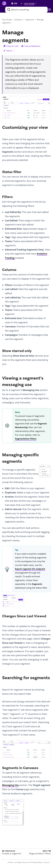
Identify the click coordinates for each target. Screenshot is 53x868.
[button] (31, 3)
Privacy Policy (37, 862)
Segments (30, 20)
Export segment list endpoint (30, 569)
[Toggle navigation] (50, 10)
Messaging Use (10, 785)
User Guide (7, 20)
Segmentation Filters (26, 439)
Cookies (46, 862)
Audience (18, 20)
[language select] (18, 4)
